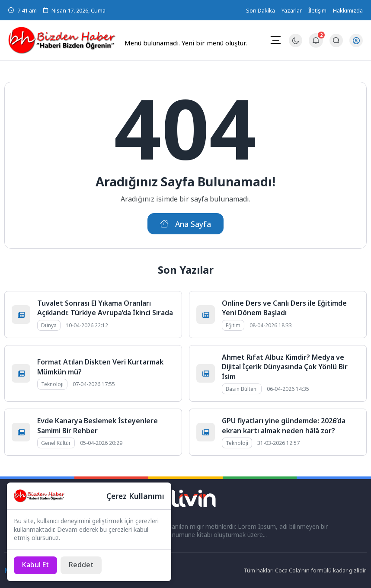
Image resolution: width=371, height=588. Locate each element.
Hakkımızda (348, 10)
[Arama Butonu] (336, 40)
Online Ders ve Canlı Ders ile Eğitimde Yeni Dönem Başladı (284, 308)
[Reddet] (82, 565)
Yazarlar (292, 10)
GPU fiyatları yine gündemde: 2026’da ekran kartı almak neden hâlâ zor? (284, 425)
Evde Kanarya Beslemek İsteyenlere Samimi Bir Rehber (98, 425)
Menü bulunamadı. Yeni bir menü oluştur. (185, 43)
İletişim (317, 10)
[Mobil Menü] (275, 40)
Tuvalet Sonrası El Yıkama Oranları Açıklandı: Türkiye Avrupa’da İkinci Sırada (105, 308)
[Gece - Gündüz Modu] (295, 45)
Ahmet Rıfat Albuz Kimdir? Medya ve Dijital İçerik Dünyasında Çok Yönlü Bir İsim (285, 367)
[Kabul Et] (36, 565)
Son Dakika (261, 10)
